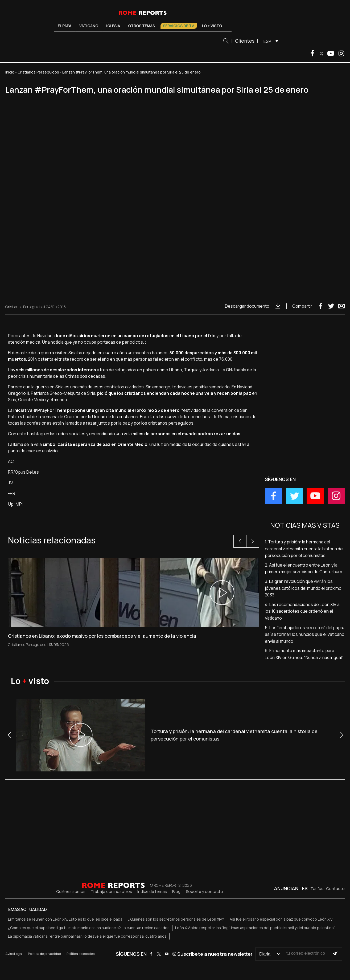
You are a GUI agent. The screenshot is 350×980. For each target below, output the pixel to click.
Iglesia (113, 26)
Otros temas (142, 26)
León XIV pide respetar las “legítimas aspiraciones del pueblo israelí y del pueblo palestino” (255, 928)
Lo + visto (212, 26)
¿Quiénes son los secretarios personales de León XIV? (176, 919)
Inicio (10, 72)
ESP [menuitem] (267, 41)
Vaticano (89, 26)
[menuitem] (269, 41)
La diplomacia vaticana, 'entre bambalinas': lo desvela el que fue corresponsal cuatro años (87, 936)
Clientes (245, 41)
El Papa (65, 26)
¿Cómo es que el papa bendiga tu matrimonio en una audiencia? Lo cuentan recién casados (89, 928)
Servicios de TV (179, 26)
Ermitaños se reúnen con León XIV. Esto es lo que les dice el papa (65, 919)
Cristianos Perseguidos (38, 72)
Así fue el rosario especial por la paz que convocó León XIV (281, 919)
